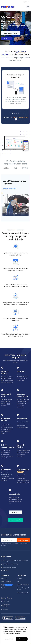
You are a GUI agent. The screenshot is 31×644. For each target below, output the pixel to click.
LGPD (18, 582)
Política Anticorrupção (23, 593)
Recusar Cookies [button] (9, 639)
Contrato (19, 578)
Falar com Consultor (16, 520)
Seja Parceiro (5, 588)
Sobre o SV (4, 578)
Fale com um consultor (10, 189)
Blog (7, 585)
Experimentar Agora (10, 33)
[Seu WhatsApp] (9, 540)
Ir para (25, 2)
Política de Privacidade (23, 585)
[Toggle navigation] (28, 7)
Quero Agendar (23, 540)
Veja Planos (16, 512)
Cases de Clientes (6, 582)
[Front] (8, 7)
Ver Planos (7, 39)
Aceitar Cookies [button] (22, 639)
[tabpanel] (15, 89)
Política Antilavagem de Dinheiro (23, 589)
